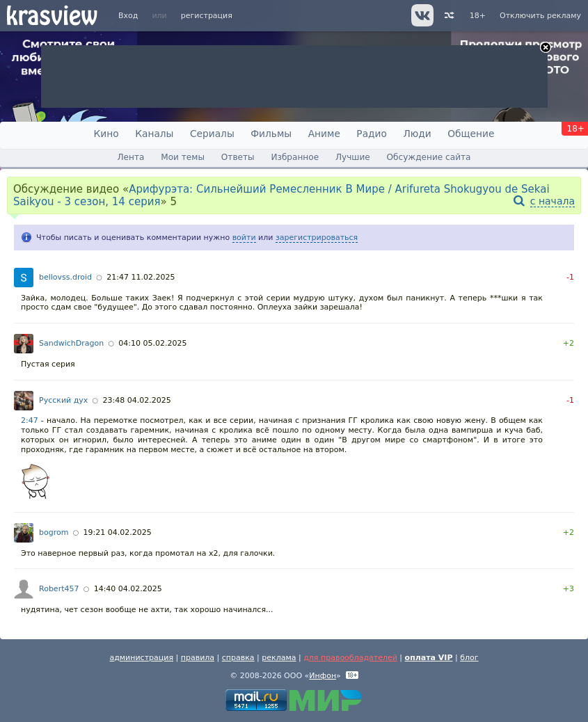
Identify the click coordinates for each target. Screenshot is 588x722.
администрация (141, 658)
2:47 (30, 420)
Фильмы (271, 134)
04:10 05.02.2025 (152, 343)
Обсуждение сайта (429, 157)
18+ (478, 16)
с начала (553, 201)
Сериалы (212, 134)
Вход (128, 16)
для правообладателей (350, 658)
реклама (279, 658)
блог (469, 658)
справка (238, 658)
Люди (417, 134)
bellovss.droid (65, 277)
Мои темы (183, 157)
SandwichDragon (71, 343)
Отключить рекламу (540, 16)
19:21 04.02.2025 (118, 532)
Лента (130, 157)
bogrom (54, 532)
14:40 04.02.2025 (128, 589)
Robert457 (59, 589)
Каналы (154, 134)
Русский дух (63, 400)
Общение (471, 134)
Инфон (323, 676)
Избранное (295, 157)
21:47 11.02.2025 (141, 277)
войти (244, 238)
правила (198, 658)
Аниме (324, 134)
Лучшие (353, 157)
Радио (372, 134)
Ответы (238, 157)
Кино (106, 134)
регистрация (207, 16)
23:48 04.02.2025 (137, 400)
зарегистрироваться (317, 238)
